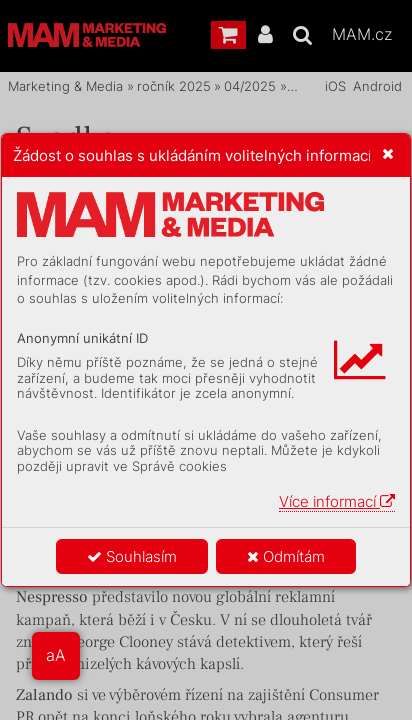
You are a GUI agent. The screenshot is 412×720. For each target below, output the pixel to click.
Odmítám (286, 556)
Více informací (337, 501)
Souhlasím (132, 556)
